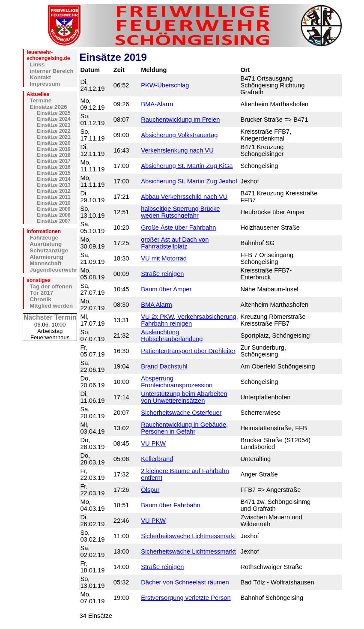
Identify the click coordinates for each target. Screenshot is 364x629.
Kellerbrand (157, 459)
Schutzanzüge (49, 250)
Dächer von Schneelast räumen (185, 582)
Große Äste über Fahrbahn (178, 228)
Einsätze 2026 (48, 107)
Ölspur (150, 490)
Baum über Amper (166, 289)
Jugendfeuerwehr (53, 270)
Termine (40, 100)
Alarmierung (46, 257)
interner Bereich (51, 71)
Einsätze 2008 (54, 215)
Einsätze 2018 (54, 155)
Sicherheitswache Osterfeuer (181, 413)
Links (37, 64)
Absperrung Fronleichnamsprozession (177, 382)
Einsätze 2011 (54, 197)
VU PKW (153, 443)
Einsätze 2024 (54, 119)
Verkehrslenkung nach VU (177, 150)
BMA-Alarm (157, 104)
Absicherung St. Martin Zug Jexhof (189, 181)
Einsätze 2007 (54, 221)
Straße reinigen (162, 274)
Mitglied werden (51, 306)
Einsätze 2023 (54, 125)
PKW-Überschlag (165, 85)
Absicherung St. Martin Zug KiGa (187, 166)
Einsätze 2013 (54, 185)
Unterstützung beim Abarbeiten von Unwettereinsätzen (184, 397)
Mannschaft (45, 263)
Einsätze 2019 (54, 149)
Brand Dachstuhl (164, 366)
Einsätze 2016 (54, 167)
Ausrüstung (46, 244)
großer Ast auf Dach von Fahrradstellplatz (175, 243)
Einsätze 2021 (54, 137)
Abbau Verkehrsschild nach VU (184, 197)
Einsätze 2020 (54, 143)
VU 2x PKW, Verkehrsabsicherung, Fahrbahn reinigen (189, 320)
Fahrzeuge (44, 238)
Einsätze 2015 (54, 173)
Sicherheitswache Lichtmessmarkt (188, 536)
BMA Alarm (157, 305)
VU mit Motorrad (164, 258)
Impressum (45, 84)
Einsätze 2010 (54, 203)
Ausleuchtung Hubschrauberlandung (172, 335)
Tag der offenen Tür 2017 (51, 290)
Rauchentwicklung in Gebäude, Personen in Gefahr (184, 428)
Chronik (40, 299)
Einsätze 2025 (54, 113)
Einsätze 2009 (54, 209)
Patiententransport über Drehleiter (188, 351)
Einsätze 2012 (54, 191)
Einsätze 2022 (54, 131)
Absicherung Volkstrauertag (179, 135)
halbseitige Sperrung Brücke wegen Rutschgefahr (180, 212)
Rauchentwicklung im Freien (180, 120)
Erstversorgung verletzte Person (186, 598)
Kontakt (40, 77)
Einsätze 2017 (54, 161)
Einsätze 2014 (54, 179)
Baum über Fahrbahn (171, 505)
